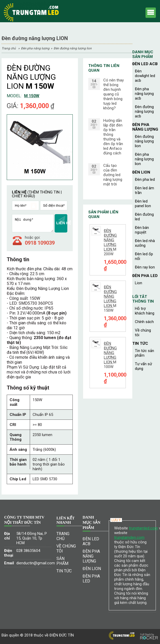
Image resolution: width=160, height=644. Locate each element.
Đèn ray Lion (145, 267)
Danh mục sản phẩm (143, 54)
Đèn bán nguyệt (142, 230)
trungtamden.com (129, 537)
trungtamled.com (143, 528)
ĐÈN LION (141, 172)
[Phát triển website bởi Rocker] (149, 632)
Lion (139, 283)
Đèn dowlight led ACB (145, 76)
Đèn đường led (144, 217)
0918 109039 (40, 243)
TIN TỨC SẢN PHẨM (144, 353)
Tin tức (140, 343)
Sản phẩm (62, 561)
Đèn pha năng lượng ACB (144, 94)
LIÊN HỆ (62, 220)
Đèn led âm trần (144, 190)
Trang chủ (9, 48)
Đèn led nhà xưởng (145, 243)
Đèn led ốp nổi (144, 256)
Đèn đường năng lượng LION (73, 48)
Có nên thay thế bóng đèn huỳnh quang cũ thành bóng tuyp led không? (114, 94)
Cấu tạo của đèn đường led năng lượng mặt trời (113, 175)
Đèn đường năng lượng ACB (144, 111)
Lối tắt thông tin (143, 299)
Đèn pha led (145, 179)
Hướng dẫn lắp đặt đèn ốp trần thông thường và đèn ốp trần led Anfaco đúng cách (113, 137)
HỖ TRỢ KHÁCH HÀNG (145, 311)
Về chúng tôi (143, 333)
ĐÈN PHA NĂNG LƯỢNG (35, 48)
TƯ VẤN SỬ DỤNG (143, 366)
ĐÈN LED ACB (145, 64)
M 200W (110, 242)
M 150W (110, 299)
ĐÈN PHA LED (145, 276)
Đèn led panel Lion (143, 204)
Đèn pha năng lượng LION (144, 159)
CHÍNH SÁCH (144, 322)
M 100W (110, 355)
